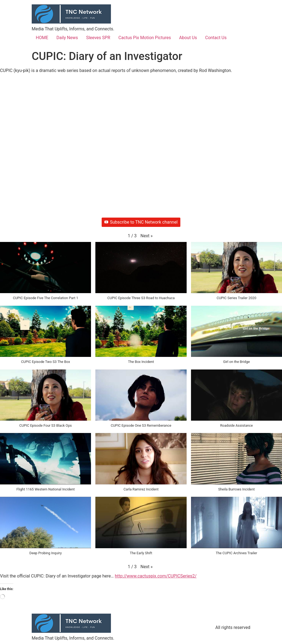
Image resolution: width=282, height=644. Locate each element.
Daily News (67, 38)
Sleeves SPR (98, 38)
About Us (188, 38)
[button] (147, 236)
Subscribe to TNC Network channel (141, 222)
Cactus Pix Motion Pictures (145, 38)
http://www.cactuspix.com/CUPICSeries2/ (156, 576)
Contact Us (216, 38)
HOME (42, 38)
